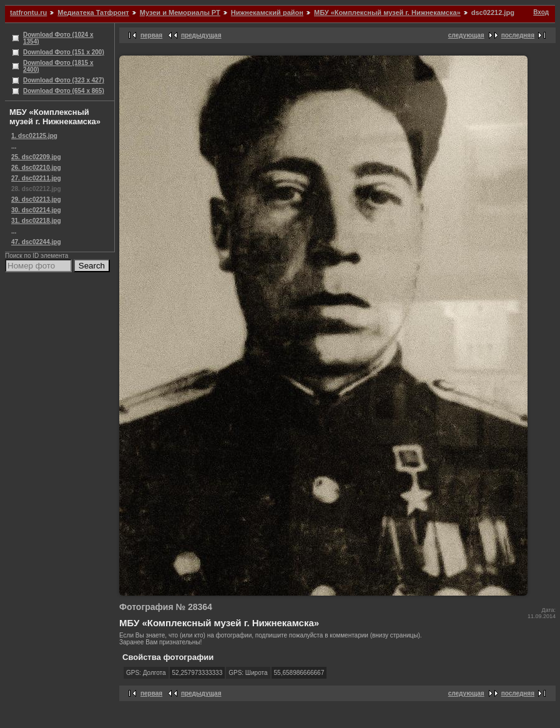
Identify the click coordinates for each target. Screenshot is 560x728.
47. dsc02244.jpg (36, 242)
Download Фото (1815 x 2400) (58, 66)
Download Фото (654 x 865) (64, 91)
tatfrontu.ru (28, 12)
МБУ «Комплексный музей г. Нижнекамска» (387, 12)
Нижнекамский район (267, 12)
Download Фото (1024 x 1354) (58, 38)
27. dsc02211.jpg (36, 178)
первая (151, 35)
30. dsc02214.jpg (36, 210)
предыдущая (201, 35)
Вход (541, 12)
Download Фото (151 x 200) (64, 52)
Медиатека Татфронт (93, 12)
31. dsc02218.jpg (36, 221)
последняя (518, 35)
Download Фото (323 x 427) (64, 80)
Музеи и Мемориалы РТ (180, 12)
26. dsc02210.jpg (36, 168)
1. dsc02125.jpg (34, 136)
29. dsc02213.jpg (36, 199)
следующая (466, 35)
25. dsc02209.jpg (36, 157)
